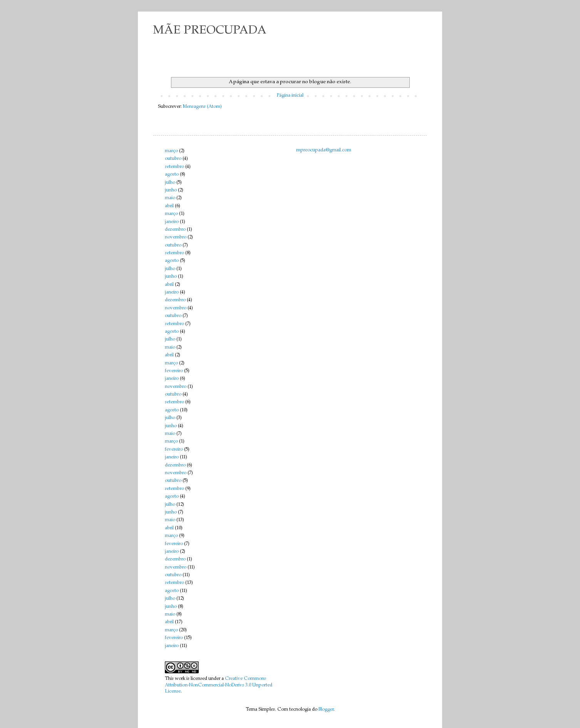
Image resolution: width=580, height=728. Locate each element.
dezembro (175, 230)
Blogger (326, 710)
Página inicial (290, 96)
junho (171, 190)
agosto (172, 174)
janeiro (172, 222)
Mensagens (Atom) (202, 107)
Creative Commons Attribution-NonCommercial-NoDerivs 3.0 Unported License (219, 685)
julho (170, 183)
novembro (176, 237)
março (171, 151)
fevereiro (174, 371)
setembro (174, 167)
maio (170, 198)
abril (169, 206)
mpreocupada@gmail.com (324, 150)
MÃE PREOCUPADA (210, 31)
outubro (173, 159)
